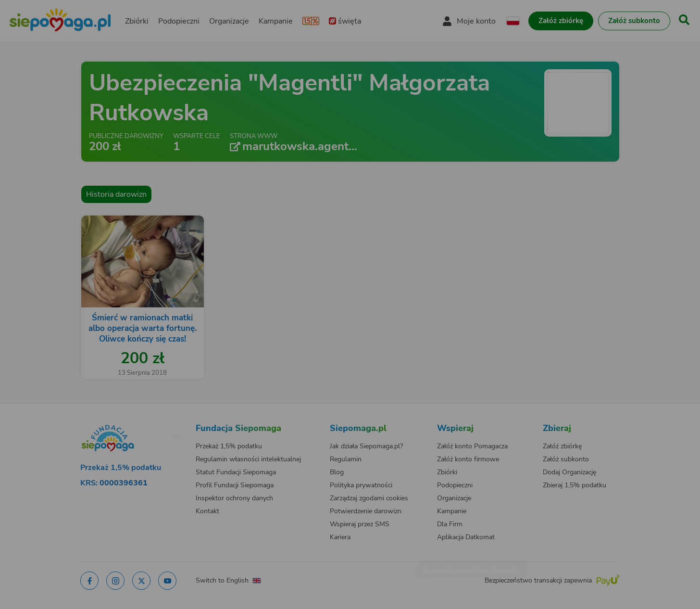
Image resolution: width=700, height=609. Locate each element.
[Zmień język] (139, 419)
